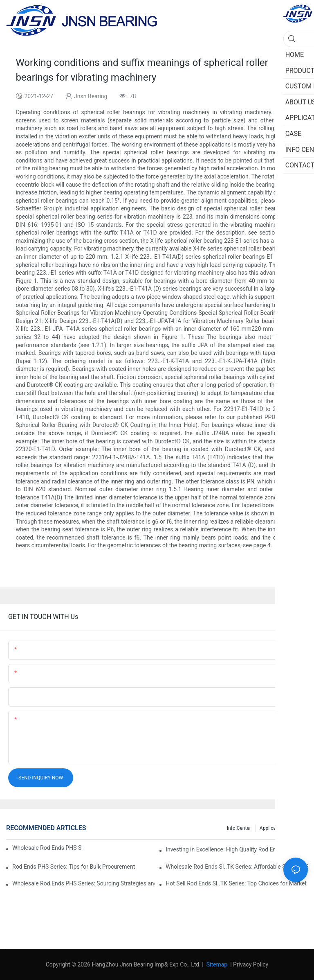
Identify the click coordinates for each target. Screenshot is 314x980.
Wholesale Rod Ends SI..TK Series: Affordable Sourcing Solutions (237, 867)
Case (298, 828)
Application (272, 828)
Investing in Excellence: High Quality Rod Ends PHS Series (237, 849)
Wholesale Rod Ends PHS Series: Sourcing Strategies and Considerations (83, 883)
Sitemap (216, 964)
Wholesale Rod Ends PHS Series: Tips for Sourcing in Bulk (47, 848)
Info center (239, 828)
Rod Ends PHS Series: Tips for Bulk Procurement (74, 867)
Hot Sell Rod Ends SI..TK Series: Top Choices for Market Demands (237, 883)
